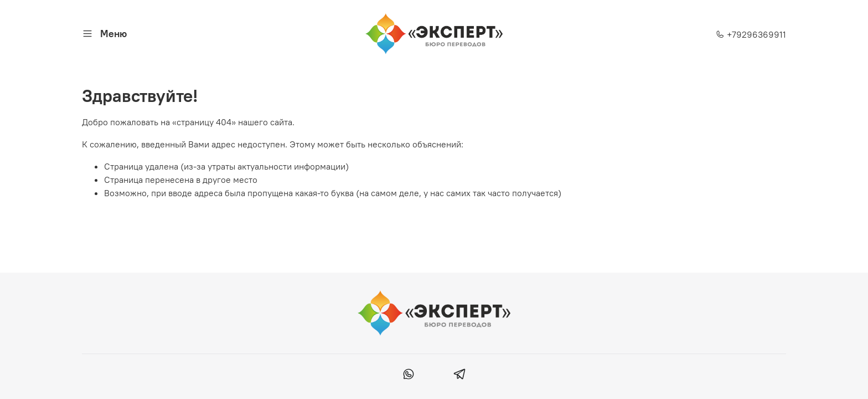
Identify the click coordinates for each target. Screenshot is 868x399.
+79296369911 (751, 34)
